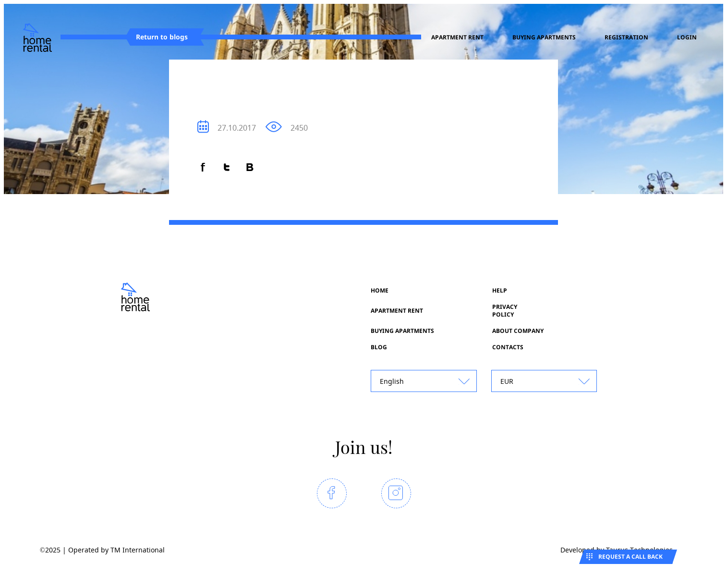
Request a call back (630, 557)
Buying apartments (544, 37)
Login (687, 37)
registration (626, 37)
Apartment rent (457, 37)
